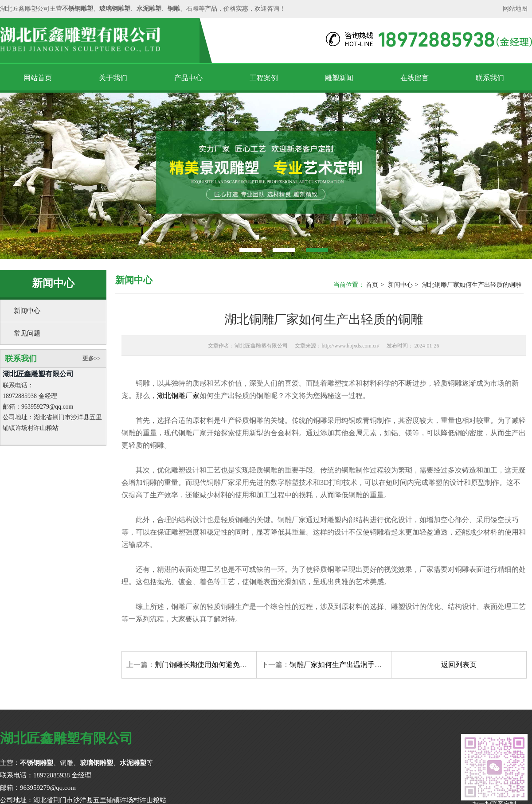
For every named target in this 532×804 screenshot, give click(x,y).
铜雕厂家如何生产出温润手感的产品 (346, 665)
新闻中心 (27, 311)
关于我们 (113, 78)
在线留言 (415, 78)
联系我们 (490, 78)
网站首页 (38, 78)
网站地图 (515, 9)
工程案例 (264, 78)
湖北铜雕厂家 (178, 396)
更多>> (92, 358)
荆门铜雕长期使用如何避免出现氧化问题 (219, 665)
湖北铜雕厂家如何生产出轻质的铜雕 (472, 285)
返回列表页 (459, 665)
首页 (372, 285)
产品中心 (188, 78)
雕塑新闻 (339, 78)
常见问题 (27, 333)
